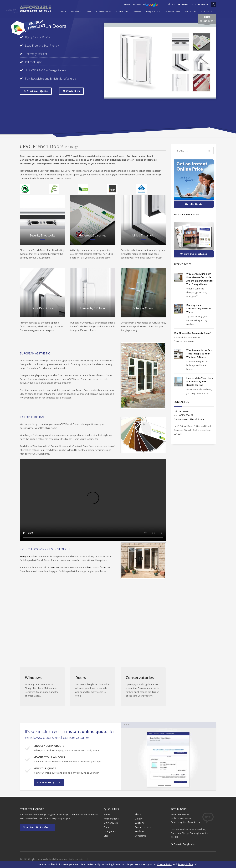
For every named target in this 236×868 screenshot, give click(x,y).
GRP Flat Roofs (173, 11)
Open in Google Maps (185, 844)
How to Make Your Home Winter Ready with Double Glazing (200, 381)
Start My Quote (194, 204)
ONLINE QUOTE (207, 20)
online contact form (95, 567)
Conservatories (104, 11)
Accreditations (111, 819)
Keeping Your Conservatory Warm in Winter (199, 309)
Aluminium (122, 11)
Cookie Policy (165, 864)
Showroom (191, 11)
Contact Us (207, 11)
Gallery (139, 819)
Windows (76, 11)
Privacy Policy (185, 864)
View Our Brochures (194, 254)
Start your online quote (32, 556)
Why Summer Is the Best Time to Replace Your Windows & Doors (199, 354)
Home (107, 814)
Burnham (89, 815)
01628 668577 (184, 4)
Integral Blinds (153, 11)
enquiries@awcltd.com (192, 419)
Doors (88, 11)
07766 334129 (201, 4)
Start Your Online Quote (38, 827)
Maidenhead (76, 815)
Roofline (137, 11)
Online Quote (111, 823)
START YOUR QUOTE (49, 782)
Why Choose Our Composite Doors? (193, 333)
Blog (106, 836)
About (63, 11)
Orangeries (110, 831)
